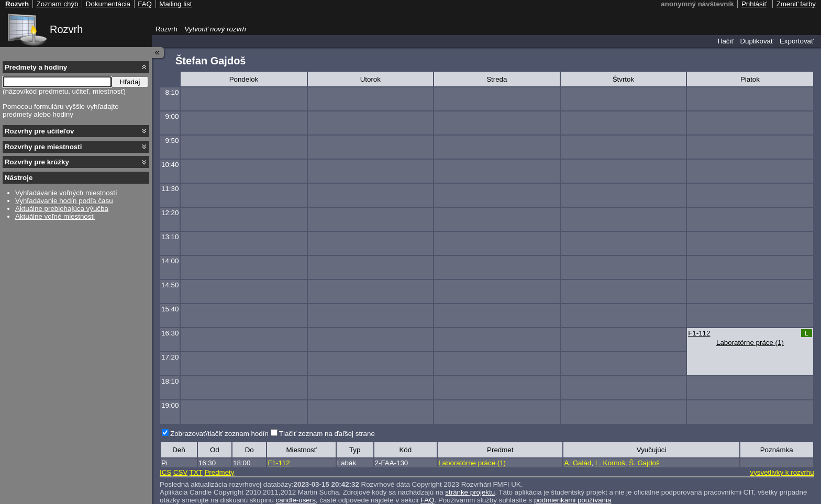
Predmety (219, 472)
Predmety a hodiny (36, 67)
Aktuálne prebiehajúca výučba (62, 209)
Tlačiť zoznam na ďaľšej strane (327, 434)
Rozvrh (66, 29)
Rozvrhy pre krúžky (37, 162)
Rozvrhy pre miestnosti (43, 147)
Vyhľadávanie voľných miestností (66, 193)
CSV (180, 472)
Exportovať (797, 41)
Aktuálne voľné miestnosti (55, 216)
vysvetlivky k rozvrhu (782, 472)
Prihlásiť (754, 4)
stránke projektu (470, 492)
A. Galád (578, 463)
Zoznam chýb (57, 4)
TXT (196, 472)
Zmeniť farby (796, 4)
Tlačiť (725, 41)
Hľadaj (130, 82)
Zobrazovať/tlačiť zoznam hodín (219, 434)
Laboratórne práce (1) (750, 343)
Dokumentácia (108, 4)
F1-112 (699, 333)
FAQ (145, 4)
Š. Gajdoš (644, 463)
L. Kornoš (610, 463)
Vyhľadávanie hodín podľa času (64, 201)
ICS (165, 472)
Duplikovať (757, 41)
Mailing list (175, 4)
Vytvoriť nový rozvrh (215, 29)
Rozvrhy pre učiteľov (40, 131)
